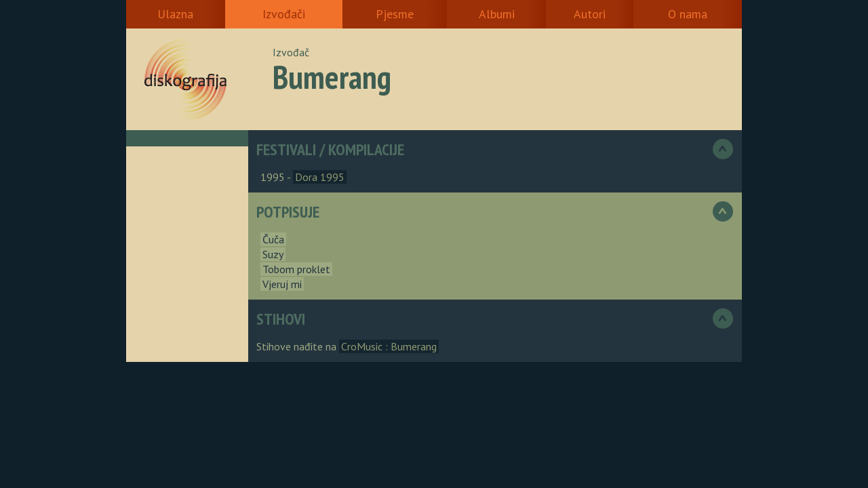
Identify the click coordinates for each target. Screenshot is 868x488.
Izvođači (284, 14)
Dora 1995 (320, 177)
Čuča (273, 239)
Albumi (497, 14)
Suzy (273, 254)
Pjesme (395, 14)
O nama (688, 14)
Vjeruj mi (282, 284)
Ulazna (175, 14)
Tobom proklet (296, 269)
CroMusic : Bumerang (389, 346)
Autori (590, 14)
